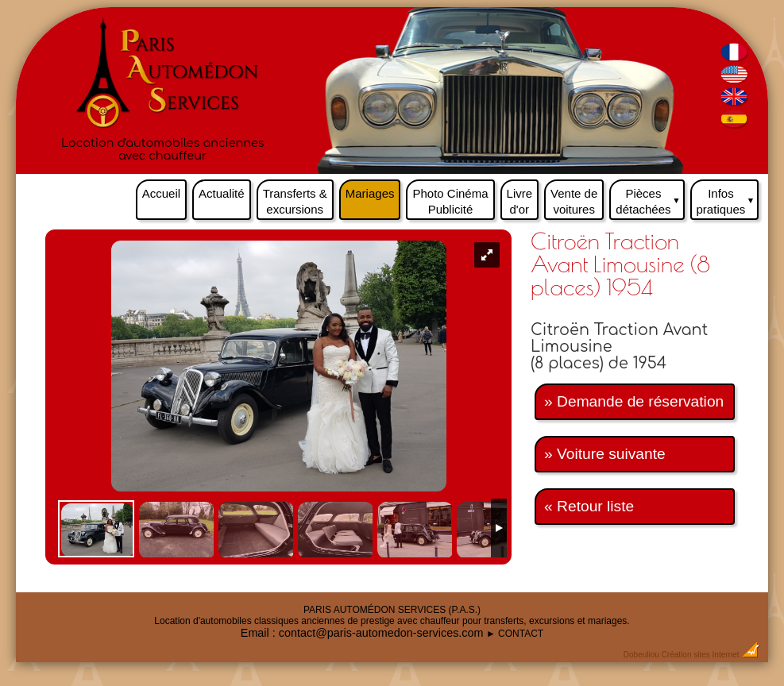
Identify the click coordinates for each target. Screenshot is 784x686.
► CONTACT (515, 634)
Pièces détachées (650, 198)
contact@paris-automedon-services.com (381, 633)
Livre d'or (520, 201)
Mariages (370, 193)
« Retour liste (589, 506)
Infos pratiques (728, 198)
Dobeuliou (641, 655)
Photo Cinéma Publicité (450, 201)
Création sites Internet (701, 655)
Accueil (161, 193)
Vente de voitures (574, 201)
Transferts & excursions (295, 201)
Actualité (222, 193)
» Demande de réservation (634, 401)
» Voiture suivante (605, 454)
